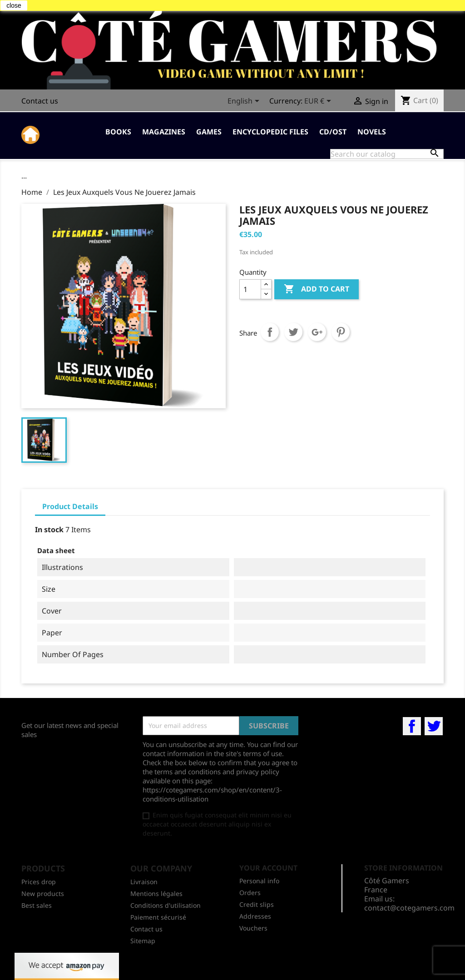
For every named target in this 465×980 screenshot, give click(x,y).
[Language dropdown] (245, 102)
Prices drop (39, 882)
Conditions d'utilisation (166, 905)
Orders (250, 893)
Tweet (293, 332)
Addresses (255, 916)
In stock (49, 530)
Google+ (317, 332)
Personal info (259, 881)
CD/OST (333, 132)
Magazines (164, 132)
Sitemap (143, 941)
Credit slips (257, 904)
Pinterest (341, 332)
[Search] (387, 154)
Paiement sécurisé (158, 917)
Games (209, 132)
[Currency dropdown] (319, 102)
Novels (372, 132)
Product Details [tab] (70, 506)
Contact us (40, 101)
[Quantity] (250, 289)
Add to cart (317, 289)
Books (118, 132)
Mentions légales (156, 893)
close (14, 5)
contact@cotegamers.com (409, 908)
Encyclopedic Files (270, 132)
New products (43, 893)
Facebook (412, 726)
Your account (268, 868)
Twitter (434, 726)
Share (270, 332)
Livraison (144, 882)
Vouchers (253, 928)
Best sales (37, 905)
